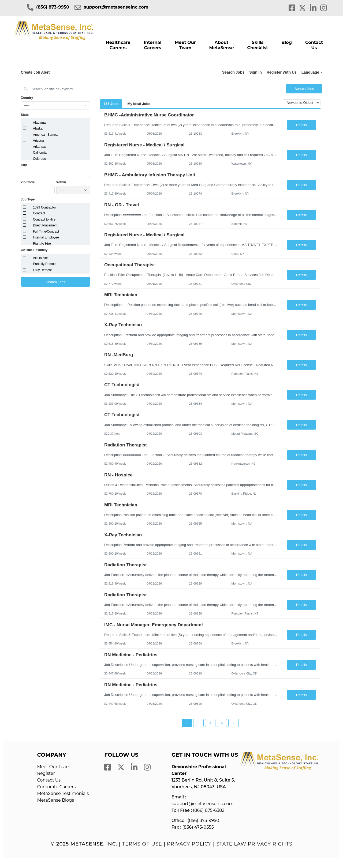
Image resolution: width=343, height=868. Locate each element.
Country (27, 98)
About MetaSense (222, 45)
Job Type (28, 199)
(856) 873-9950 (53, 7)
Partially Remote (45, 264)
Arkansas (40, 147)
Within (61, 182)
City (24, 165)
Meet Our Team (185, 45)
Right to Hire (42, 244)
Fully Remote (42, 270)
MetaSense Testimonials (63, 793)
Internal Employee (46, 237)
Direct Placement (45, 225)
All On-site (40, 258)
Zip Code (28, 182)
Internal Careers (153, 45)
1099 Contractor (44, 207)
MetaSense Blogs (55, 800)
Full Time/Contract (46, 232)
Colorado (40, 159)
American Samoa (45, 135)
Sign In (256, 72)
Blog (287, 42)
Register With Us (282, 72)
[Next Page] (234, 723)
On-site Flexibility (34, 250)
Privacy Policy (189, 844)
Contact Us (314, 45)
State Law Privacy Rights (254, 844)
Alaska (38, 128)
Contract (39, 213)
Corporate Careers (56, 787)
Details (301, 125)
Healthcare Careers (118, 45)
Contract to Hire (44, 219)
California (40, 153)
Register (46, 773)
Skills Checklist (258, 45)
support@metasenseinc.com (116, 7)
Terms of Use (142, 844)
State (25, 115)
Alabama (39, 123)
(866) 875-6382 (209, 810)
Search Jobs (233, 72)
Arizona (38, 141)
